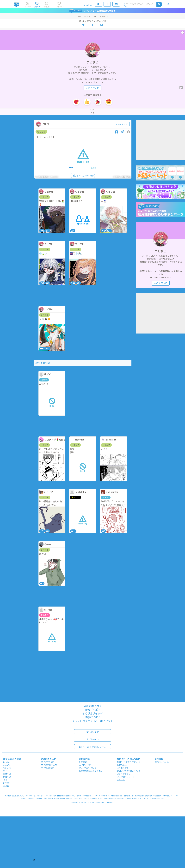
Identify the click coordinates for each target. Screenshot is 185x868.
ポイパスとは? (48, 768)
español (7, 765)
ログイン (92, 732)
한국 (5, 771)
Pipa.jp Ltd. (109, 802)
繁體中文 (7, 777)
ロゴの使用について (126, 777)
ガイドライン (85, 765)
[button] (34, 860)
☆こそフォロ (92, 88)
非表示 (94, 168)
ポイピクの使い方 (49, 765)
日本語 (6, 786)
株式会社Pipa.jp (162, 762)
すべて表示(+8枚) (83, 176)
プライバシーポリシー (89, 768)
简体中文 (7, 774)
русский (7, 783)
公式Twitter (122, 765)
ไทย (5, 780)
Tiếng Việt (8, 768)
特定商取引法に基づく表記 (91, 771)
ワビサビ (92, 62)
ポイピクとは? (48, 762)
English (7, 762)
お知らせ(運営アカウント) (128, 762)
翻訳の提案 (15, 759)
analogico (98, 802)
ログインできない (125, 774)
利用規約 (83, 762)
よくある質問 (123, 768)
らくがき (41, 132)
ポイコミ (121, 780)
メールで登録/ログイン (93, 747)
